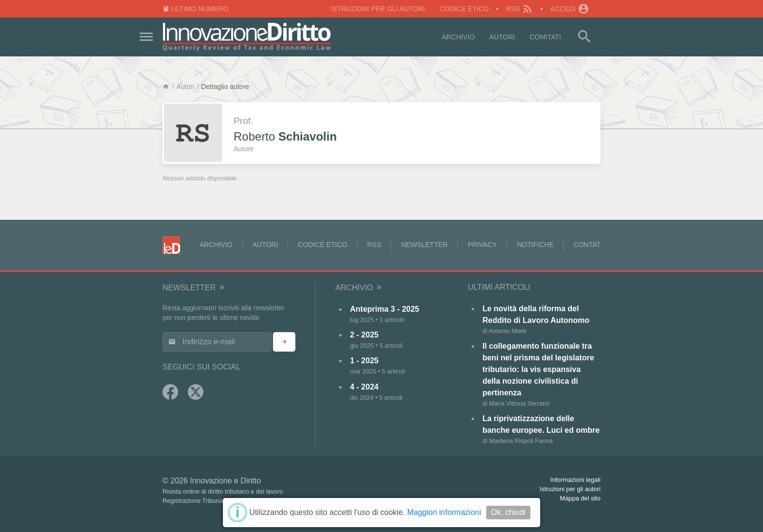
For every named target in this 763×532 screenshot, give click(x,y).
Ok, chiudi (508, 512)
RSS (519, 9)
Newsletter (424, 245)
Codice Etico (464, 9)
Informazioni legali (575, 480)
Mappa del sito (580, 498)
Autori (502, 37)
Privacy (482, 245)
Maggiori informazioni (444, 512)
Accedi (570, 9)
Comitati (545, 37)
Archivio (458, 37)
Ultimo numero (195, 9)
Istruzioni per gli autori (378, 9)
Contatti (590, 245)
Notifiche (535, 245)
